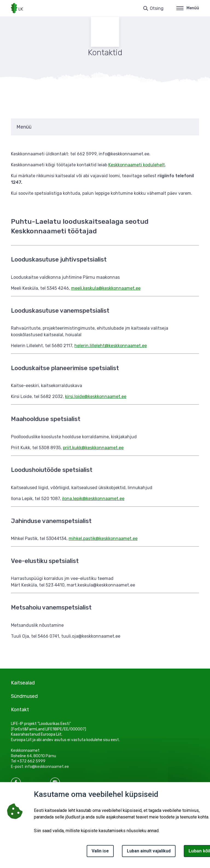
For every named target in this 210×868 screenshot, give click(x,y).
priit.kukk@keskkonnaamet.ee (93, 448)
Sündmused (24, 696)
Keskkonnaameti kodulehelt (137, 165)
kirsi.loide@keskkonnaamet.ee (96, 397)
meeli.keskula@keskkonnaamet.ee (106, 288)
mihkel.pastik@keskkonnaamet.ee (103, 538)
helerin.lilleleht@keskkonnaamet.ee (111, 346)
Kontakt (20, 710)
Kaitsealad (23, 683)
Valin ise (100, 851)
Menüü (188, 8)
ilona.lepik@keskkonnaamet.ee (93, 499)
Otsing (157, 8)
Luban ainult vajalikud (149, 851)
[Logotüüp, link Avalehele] (17, 8)
